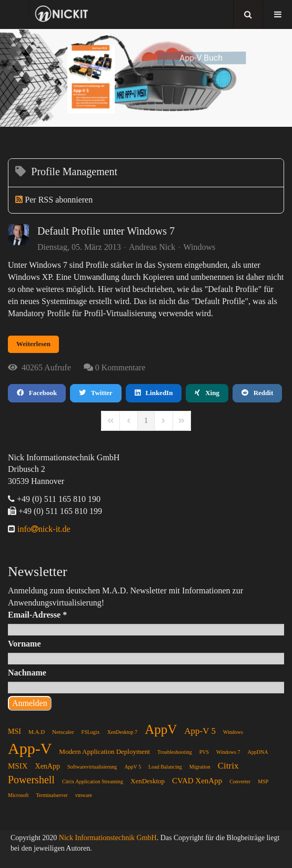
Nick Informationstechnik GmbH (108, 838)
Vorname (24, 644)
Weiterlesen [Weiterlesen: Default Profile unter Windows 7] (33, 344)
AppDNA (258, 752)
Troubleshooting (175, 752)
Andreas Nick (152, 247)
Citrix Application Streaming (93, 781)
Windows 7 (228, 752)
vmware (84, 795)
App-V (30, 748)
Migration (200, 767)
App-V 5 (200, 731)
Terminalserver (52, 795)
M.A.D (37, 732)
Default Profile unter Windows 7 (106, 231)
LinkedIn (154, 393)
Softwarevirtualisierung (92, 767)
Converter (240, 781)
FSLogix (91, 732)
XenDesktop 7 (123, 732)
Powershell (31, 780)
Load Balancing (165, 767)
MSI (14, 731)
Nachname (27, 673)
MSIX (18, 766)
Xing (207, 393)
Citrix (228, 766)
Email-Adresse (37, 615)
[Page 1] (146, 421)
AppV (161, 729)
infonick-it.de (43, 529)
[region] (146, 78)
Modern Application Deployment (104, 751)
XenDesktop (148, 781)
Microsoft (18, 795)
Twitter (95, 393)
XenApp (48, 766)
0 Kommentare (120, 367)
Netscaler (63, 732)
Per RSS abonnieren (59, 200)
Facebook (37, 393)
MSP (263, 781)
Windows (200, 247)
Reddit (257, 393)
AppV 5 (133, 767)
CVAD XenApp (197, 781)
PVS (204, 752)
